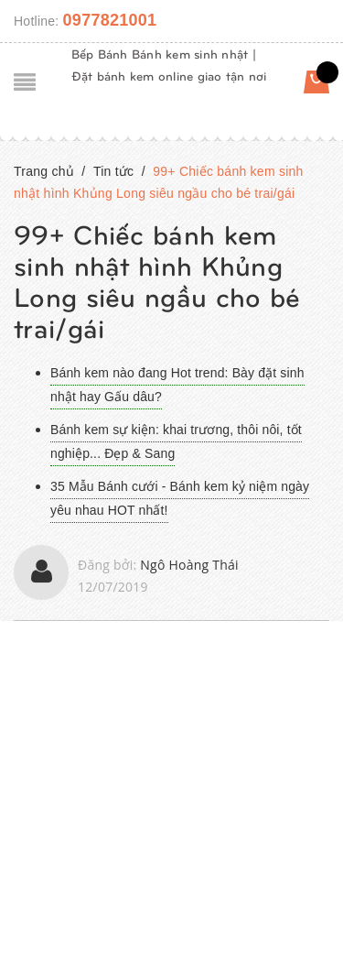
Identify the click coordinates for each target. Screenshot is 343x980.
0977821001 (110, 20)
